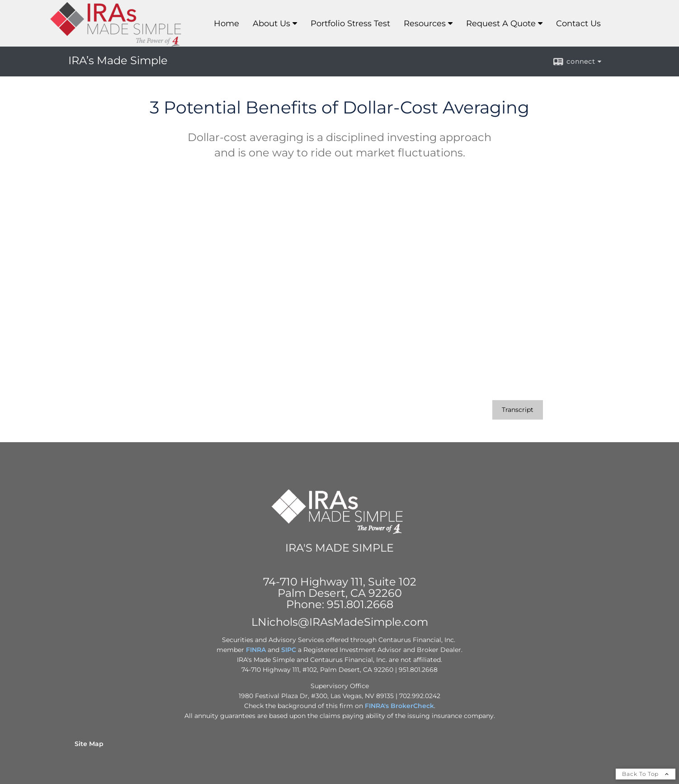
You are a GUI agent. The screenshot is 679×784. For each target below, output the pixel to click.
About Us (271, 24)
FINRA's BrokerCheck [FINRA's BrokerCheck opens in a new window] (399, 706)
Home (226, 24)
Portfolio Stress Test (350, 24)
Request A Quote (501, 24)
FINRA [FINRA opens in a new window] (256, 650)
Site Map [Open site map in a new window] (89, 744)
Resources (425, 24)
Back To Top (646, 774)
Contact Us (578, 24)
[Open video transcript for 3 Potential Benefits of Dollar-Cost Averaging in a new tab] (518, 410)
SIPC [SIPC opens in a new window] (289, 650)
